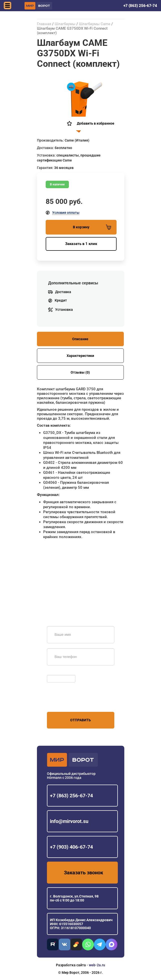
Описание (80, 339)
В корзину (92, 227)
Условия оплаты (66, 213)
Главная (44, 24)
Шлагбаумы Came (95, 24)
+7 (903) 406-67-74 (71, 847)
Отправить (80, 720)
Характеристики (80, 356)
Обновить (56, 672)
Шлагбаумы (65, 24)
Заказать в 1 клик (81, 244)
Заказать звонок (83, 873)
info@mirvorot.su (69, 821)
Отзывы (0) (80, 372)
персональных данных (66, 702)
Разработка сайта (71, 965)
